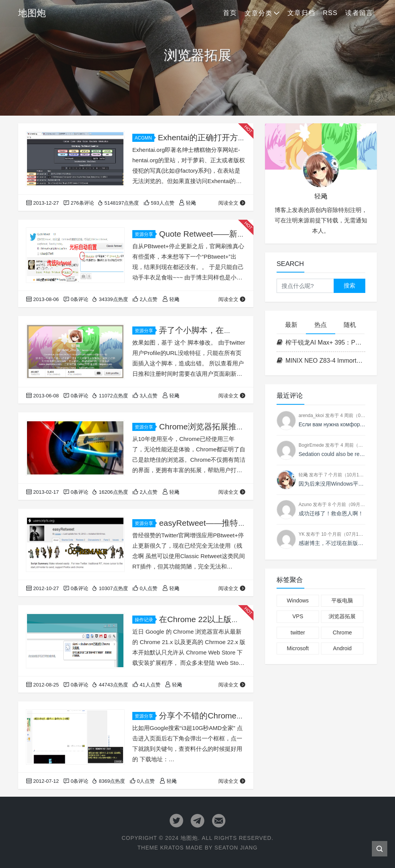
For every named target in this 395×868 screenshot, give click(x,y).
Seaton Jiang (236, 848)
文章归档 (301, 13)
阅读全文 (232, 203)
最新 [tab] (291, 325)
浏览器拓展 (342, 616)
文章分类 (258, 13)
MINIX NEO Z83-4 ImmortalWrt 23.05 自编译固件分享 (321, 361)
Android (342, 648)
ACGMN (144, 138)
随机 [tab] (350, 325)
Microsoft (298, 648)
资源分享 (145, 234)
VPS (298, 616)
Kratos (172, 848)
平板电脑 (342, 601)
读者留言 (359, 13)
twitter (298, 632)
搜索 (349, 285)
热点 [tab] (321, 325)
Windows (298, 601)
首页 (230, 13)
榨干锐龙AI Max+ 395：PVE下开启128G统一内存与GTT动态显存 (321, 342)
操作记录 (145, 620)
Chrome (343, 632)
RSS (330, 13)
